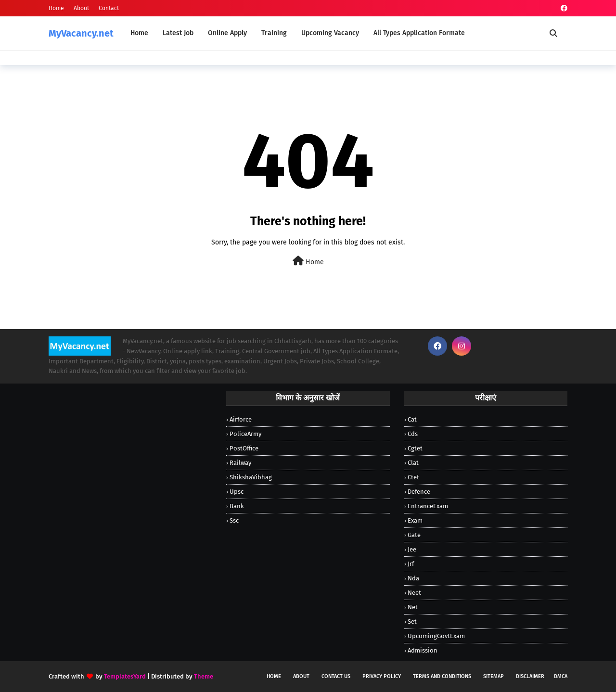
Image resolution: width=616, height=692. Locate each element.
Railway (240, 463)
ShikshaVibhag (251, 477)
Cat (412, 419)
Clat (413, 463)
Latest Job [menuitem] (178, 33)
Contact (109, 8)
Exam (415, 520)
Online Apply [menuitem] (227, 33)
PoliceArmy (245, 434)
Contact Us (336, 676)
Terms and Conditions (442, 676)
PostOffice (244, 448)
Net (413, 607)
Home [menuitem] (139, 33)
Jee (412, 549)
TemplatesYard (125, 676)
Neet (414, 593)
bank (237, 506)
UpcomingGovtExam (436, 636)
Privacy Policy (382, 676)
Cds (413, 434)
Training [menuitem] (274, 33)
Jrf (411, 564)
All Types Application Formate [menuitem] (419, 33)
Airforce (241, 419)
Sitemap (494, 676)
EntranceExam (428, 506)
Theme (204, 676)
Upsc (237, 492)
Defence (419, 492)
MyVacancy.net (81, 33)
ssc (234, 520)
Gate (414, 535)
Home (56, 8)
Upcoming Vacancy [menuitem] (330, 33)
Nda (413, 578)
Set (412, 622)
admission (423, 650)
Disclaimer (530, 676)
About (81, 8)
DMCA (561, 676)
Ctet (413, 477)
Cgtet (415, 448)
